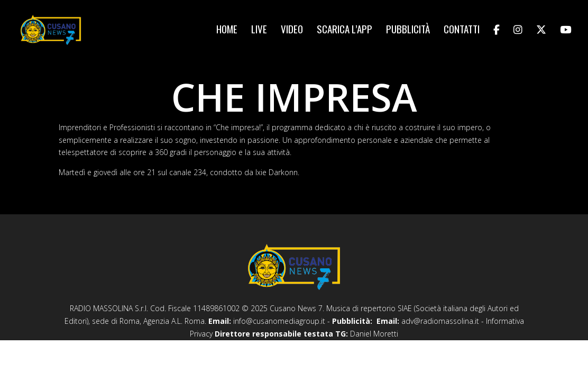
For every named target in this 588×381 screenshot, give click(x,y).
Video (292, 30)
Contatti (462, 30)
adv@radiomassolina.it (440, 321)
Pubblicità (408, 30)
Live (259, 30)
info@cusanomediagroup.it (279, 321)
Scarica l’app (344, 30)
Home (227, 30)
